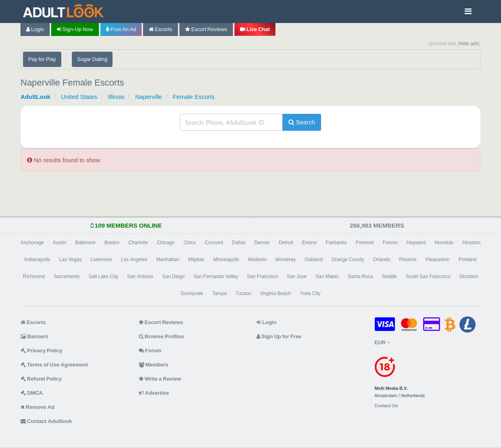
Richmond (34, 276)
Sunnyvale (192, 293)
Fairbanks (336, 243)
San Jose (297, 276)
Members (154, 365)
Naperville (149, 97)
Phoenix (408, 260)
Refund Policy (41, 379)
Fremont (365, 243)
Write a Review (160, 379)
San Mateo (327, 276)
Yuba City (310, 293)
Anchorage (32, 243)
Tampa (219, 293)
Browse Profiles (162, 336)
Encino (309, 243)
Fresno (390, 243)
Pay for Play (42, 59)
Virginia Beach (276, 293)
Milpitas (196, 260)
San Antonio (140, 276)
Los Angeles (134, 260)
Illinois (116, 97)
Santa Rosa (360, 276)
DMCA (32, 393)
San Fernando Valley (216, 276)
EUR (382, 342)
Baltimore (85, 243)
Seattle (389, 276)
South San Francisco (428, 276)
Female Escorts (194, 97)
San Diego (173, 276)
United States (79, 97)
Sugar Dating (92, 59)
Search (302, 122)
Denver (262, 243)
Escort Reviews (206, 29)
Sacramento (67, 276)
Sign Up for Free (279, 336)
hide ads (469, 43)
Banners (34, 336)
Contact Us (386, 406)
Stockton (469, 276)
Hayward (416, 243)
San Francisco (262, 276)
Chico (190, 243)
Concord (214, 243)
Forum (150, 351)
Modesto (257, 260)
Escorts (161, 29)
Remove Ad (38, 407)
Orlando (382, 260)
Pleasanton (438, 260)
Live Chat (255, 29)
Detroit (286, 243)
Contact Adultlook (46, 421)
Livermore (101, 260)
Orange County (348, 260)
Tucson (243, 293)
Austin (59, 243)
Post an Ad (121, 29)
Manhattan (168, 260)
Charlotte (138, 243)
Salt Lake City (103, 276)
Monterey (286, 260)
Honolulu (444, 243)
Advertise (154, 393)
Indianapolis (38, 260)
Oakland (314, 260)
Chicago (166, 243)
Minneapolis (226, 260)
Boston (112, 243)
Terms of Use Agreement (54, 365)
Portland (468, 260)
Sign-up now (75, 29)
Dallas (239, 243)
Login (35, 29)
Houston (472, 243)
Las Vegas (71, 260)
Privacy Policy (42, 351)
